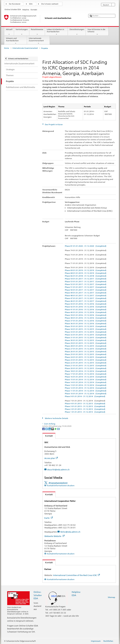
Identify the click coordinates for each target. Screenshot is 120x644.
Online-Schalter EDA (38, 595)
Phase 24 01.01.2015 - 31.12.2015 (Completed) (86, 357)
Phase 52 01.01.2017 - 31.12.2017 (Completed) (86, 284)
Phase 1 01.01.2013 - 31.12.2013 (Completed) (85, 412)
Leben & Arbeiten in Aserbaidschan (56, 32)
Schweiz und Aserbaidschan (16, 41)
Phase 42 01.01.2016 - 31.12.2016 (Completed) (86, 307)
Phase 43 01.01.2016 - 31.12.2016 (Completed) (86, 304)
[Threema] (53, 429)
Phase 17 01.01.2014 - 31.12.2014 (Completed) (86, 374)
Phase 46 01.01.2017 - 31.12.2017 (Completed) (86, 301)
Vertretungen (22, 32)
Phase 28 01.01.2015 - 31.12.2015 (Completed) (86, 346)
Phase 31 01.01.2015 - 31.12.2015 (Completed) (86, 337)
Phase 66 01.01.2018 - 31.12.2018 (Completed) (86, 276)
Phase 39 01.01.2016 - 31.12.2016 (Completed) (86, 315)
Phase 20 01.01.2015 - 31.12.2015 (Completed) (86, 368)
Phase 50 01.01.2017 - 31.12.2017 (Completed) (86, 290)
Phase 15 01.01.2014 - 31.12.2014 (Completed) (86, 380)
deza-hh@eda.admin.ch (58, 470)
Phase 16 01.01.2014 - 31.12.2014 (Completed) (86, 377)
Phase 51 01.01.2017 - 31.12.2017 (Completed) (86, 287)
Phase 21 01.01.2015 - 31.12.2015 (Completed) (86, 365)
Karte (49, 518)
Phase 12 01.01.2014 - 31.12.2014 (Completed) (86, 388)
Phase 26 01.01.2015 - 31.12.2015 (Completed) (86, 351)
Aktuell (9, 32)
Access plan (51, 458)
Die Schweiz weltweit (50, 4)
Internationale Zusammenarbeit (38, 41)
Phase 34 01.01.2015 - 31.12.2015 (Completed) (86, 329)
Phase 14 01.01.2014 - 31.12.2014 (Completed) (86, 382)
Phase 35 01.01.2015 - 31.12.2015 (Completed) (86, 326)
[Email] (58, 429)
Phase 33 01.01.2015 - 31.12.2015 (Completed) (86, 332)
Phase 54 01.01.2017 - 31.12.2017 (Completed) (86, 279)
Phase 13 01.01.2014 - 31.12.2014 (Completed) (86, 385)
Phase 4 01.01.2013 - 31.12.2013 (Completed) (85, 403)
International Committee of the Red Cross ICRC (76, 575)
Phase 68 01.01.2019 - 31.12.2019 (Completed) (86, 273)
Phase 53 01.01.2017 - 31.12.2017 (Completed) (86, 281)
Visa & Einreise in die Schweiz (97, 32)
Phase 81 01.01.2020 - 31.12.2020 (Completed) (86, 246)
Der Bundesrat (15, 4)
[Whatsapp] (56, 429)
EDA (31, 4)
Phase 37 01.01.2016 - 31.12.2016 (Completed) (86, 321)
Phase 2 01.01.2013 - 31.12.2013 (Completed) (85, 409)
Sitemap (111, 597)
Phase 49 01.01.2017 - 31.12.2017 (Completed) (86, 293)
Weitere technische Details (56, 418)
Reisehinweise (37, 32)
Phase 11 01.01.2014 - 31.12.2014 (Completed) (86, 391)
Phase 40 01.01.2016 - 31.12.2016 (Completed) (86, 312)
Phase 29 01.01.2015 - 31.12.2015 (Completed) (86, 343)
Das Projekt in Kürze (54, 124)
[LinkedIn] (50, 429)
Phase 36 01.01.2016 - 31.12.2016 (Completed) (86, 323)
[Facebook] (44, 429)
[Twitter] (47, 429)
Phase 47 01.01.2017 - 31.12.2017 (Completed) (86, 298)
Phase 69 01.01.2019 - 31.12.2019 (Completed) (86, 270)
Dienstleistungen (77, 32)
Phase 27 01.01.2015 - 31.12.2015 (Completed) (86, 349)
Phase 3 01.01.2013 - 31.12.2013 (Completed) (85, 406)
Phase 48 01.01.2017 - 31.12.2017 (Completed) (86, 295)
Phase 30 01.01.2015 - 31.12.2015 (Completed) (86, 340)
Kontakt (48, 436)
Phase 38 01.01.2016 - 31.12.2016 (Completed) (86, 318)
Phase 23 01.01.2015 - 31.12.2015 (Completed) (86, 360)
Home (6, 48)
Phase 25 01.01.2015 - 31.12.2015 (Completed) (86, 354)
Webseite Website (54, 536)
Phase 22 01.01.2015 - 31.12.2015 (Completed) (86, 363)
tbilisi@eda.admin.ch (70, 532)
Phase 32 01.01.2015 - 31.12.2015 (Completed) (86, 335)
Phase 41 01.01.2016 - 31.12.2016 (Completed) (86, 309)
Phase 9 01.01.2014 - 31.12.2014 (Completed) (85, 396)
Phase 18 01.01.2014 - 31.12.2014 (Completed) (86, 371)
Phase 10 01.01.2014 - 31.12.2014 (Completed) (86, 394)
